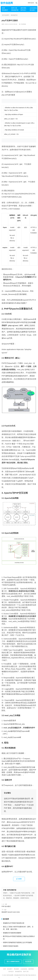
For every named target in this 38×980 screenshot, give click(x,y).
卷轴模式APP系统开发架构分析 (14, 923)
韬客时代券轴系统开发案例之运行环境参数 (17, 942)
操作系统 (23, 8)
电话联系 (28, 961)
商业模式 (5, 10)
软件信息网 (7, 3)
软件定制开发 (12, 890)
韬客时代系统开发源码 (11, 946)
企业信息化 (33, 8)
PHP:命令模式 (6, 906)
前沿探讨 (33, 10)
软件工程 (14, 8)
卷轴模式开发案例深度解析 (12, 933)
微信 (13, 961)
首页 (4, 8)
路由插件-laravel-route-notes (11, 912)
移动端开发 (15, 10)
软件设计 (23, 10)
